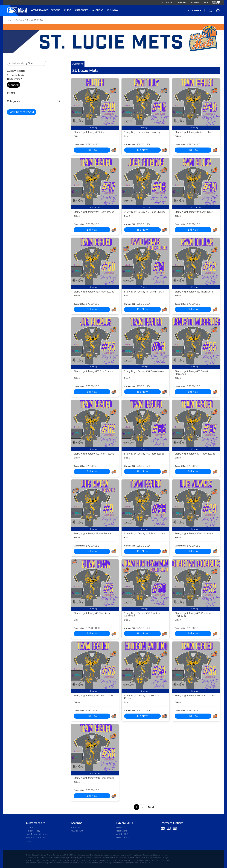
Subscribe (182, 2)
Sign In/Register (194, 10)
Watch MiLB (122, 834)
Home (10, 20)
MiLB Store (122, 831)
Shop (206, 2)
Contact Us (32, 827)
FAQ (28, 841)
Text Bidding (167, 2)
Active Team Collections (46, 10)
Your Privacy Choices (37, 834)
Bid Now (92, 150)
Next (151, 807)
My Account (77, 831)
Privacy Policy (33, 831)
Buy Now (113, 10)
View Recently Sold (22, 112)
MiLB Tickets (122, 837)
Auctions (98, 10)
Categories (82, 10)
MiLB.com (195, 2)
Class (67, 10)
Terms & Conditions (36, 837)
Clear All (13, 85)
